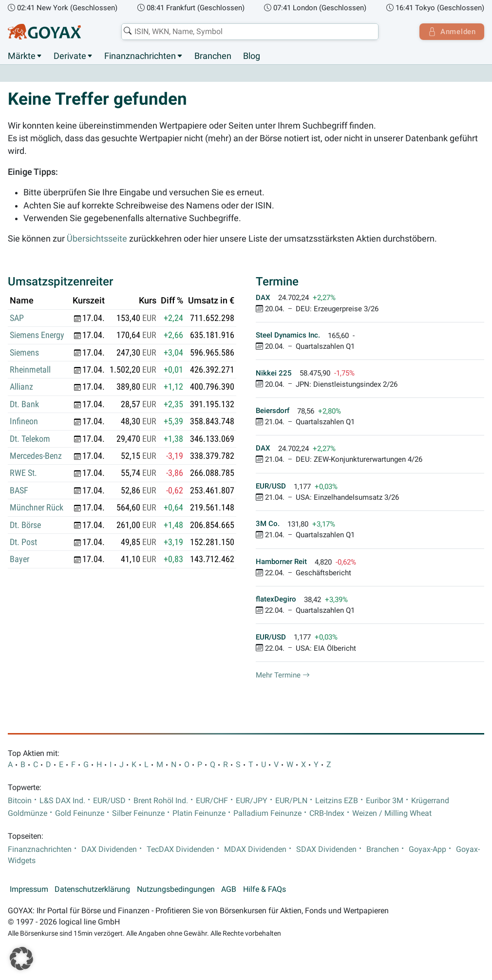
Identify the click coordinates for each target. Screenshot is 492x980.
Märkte (22, 56)
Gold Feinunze (80, 813)
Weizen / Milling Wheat (392, 813)
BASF (19, 490)
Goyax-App (427, 849)
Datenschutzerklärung (92, 890)
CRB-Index (327, 813)
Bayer (19, 560)
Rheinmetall (30, 370)
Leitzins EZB (337, 801)
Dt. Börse (25, 525)
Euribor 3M (385, 801)
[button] (21, 959)
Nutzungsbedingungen (176, 890)
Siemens (24, 353)
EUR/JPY (252, 801)
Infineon (24, 422)
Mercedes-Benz (36, 456)
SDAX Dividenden (326, 849)
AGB (229, 890)
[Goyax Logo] (44, 32)
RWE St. (23, 473)
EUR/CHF (212, 801)
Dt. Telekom (30, 439)
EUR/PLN (291, 801)
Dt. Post (23, 543)
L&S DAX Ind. (62, 801)
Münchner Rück (37, 508)
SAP (17, 318)
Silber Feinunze (138, 813)
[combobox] (249, 32)
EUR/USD (109, 801)
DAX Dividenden (109, 849)
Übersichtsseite (97, 239)
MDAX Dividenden (255, 849)
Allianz (21, 387)
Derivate (70, 56)
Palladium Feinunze (267, 813)
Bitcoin (20, 801)
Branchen (213, 56)
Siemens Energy (37, 336)
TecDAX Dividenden (180, 849)
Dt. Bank (24, 404)
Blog (252, 56)
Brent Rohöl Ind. (161, 801)
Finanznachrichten (140, 56)
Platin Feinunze (199, 813)
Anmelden (451, 32)
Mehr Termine (283, 675)
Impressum (29, 890)
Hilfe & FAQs (265, 890)
